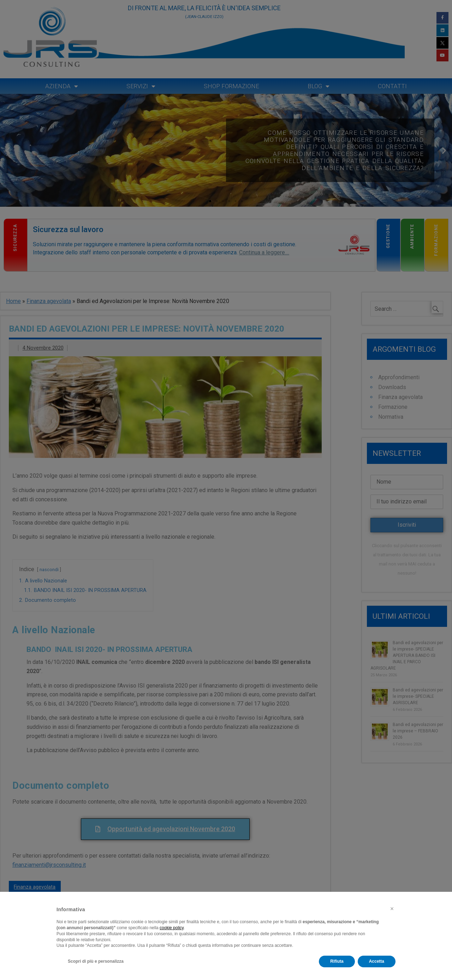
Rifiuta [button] (337, 961)
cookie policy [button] (172, 928)
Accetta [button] (377, 961)
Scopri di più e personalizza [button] (96, 961)
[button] (392, 909)
